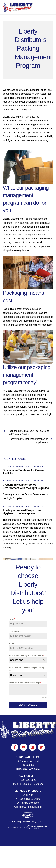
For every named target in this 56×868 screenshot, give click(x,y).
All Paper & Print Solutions (28, 807)
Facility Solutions (34, 466)
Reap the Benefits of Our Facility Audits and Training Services (28, 433)
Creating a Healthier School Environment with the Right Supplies (26, 486)
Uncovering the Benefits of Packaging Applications (29, 441)
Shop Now (28, 795)
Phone (12, 643)
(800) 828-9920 (28, 780)
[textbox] (25, 660)
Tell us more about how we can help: (25, 683)
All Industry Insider (13, 466)
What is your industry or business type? (27, 656)
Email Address (16, 631)
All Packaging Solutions (28, 799)
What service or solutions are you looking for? (27, 669)
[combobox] (28, 660)
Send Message (28, 705)
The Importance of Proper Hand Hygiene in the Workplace (23, 512)
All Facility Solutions (28, 803)
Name (12, 619)
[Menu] (50, 4)
